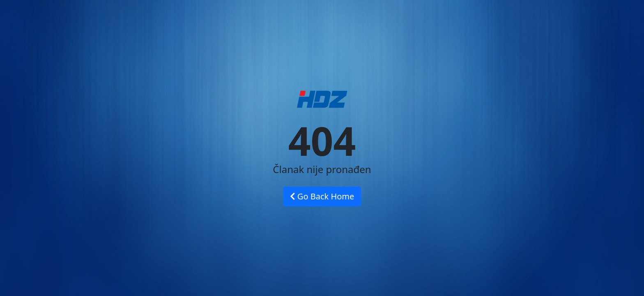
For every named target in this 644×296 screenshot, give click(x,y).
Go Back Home (322, 196)
